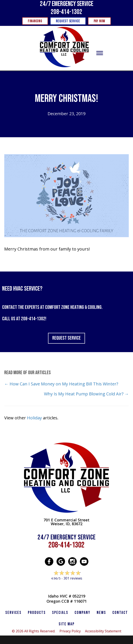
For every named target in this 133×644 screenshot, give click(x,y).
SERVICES (13, 613)
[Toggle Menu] (100, 53)
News (101, 613)
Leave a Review (66, 586)
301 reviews (73, 578)
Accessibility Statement (103, 631)
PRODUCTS (37, 613)
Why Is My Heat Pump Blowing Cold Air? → (86, 394)
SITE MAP (67, 624)
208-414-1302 (66, 12)
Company (82, 613)
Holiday (34, 418)
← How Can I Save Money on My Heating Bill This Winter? (61, 384)
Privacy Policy (70, 631)
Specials (60, 613)
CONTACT (120, 613)
